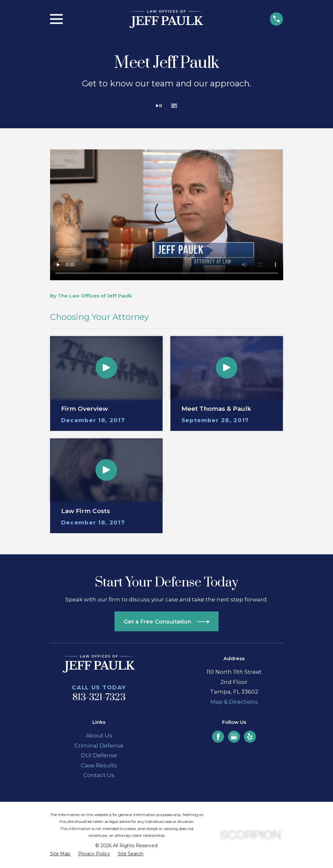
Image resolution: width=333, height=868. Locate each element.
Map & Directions (234, 702)
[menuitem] (60, 854)
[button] (174, 107)
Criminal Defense (99, 746)
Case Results (99, 765)
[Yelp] (250, 736)
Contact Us (99, 775)
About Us (99, 736)
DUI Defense (99, 755)
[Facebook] (218, 736)
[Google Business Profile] (234, 736)
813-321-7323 (99, 698)
